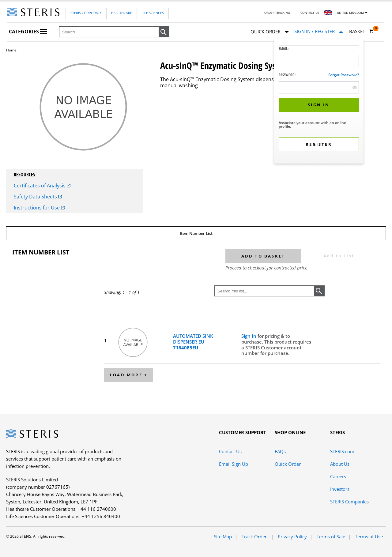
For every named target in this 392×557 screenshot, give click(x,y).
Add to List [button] (339, 256)
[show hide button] (355, 87)
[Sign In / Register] (319, 31)
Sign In (249, 336)
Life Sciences (153, 13)
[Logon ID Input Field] (319, 61)
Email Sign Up (234, 464)
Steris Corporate (86, 13)
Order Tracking (277, 13)
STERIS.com (342, 451)
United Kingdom (350, 13)
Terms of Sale (331, 536)
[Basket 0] (362, 31)
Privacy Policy (292, 536)
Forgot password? (344, 75)
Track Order (255, 536)
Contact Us (310, 13)
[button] (164, 32)
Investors (340, 489)
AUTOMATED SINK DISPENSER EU (193, 342)
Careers (338, 476)
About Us (340, 464)
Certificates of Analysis (42, 186)
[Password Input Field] (319, 87)
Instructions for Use (39, 208)
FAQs (280, 451)
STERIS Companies (349, 502)
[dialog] (319, 102)
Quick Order (270, 32)
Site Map (223, 536)
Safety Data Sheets (38, 197)
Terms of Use (369, 536)
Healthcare (122, 13)
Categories (28, 32)
